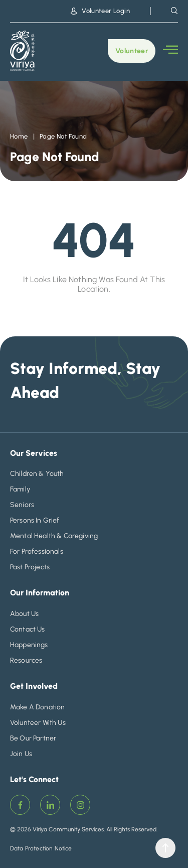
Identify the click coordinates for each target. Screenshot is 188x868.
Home (19, 136)
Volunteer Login (100, 11)
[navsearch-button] (174, 11)
